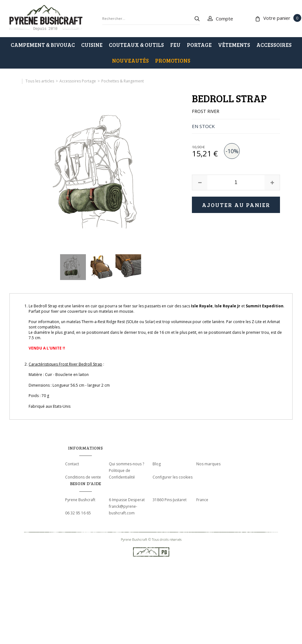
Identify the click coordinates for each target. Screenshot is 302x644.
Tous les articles (40, 81)
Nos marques (208, 464)
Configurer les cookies (173, 477)
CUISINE (92, 45)
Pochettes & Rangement (123, 81)
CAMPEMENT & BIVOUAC (43, 45)
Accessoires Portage (78, 81)
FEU (175, 45)
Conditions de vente (83, 477)
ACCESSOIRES (274, 45)
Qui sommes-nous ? (126, 464)
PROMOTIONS (173, 61)
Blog (157, 464)
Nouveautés (130, 61)
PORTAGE (199, 45)
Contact (72, 464)
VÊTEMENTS (234, 45)
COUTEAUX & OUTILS (136, 45)
